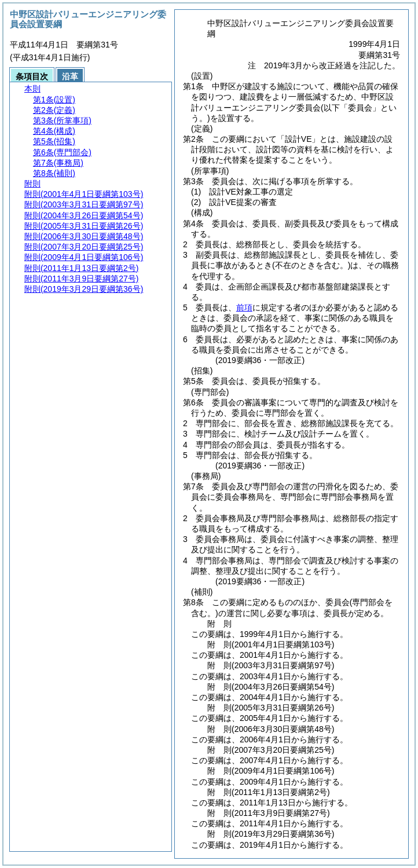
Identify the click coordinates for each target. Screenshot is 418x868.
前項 (244, 307)
